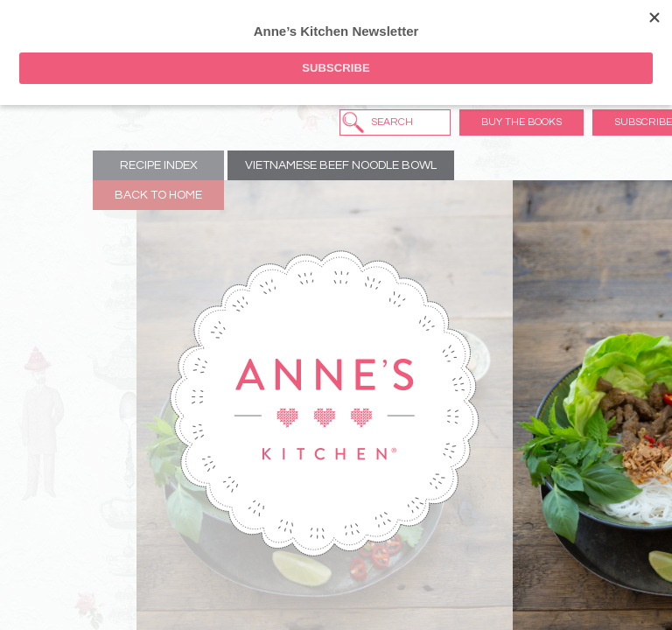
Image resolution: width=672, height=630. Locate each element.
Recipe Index (159, 165)
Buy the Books (521, 122)
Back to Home (158, 195)
